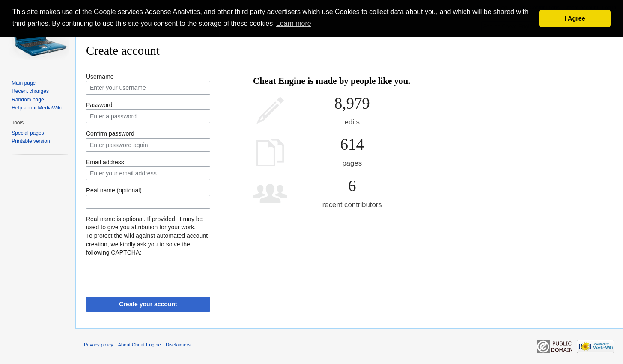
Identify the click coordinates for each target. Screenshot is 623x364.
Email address (105, 162)
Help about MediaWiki (37, 108)
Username (100, 77)
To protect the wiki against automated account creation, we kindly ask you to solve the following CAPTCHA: (147, 244)
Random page (28, 100)
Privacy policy (98, 345)
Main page (24, 83)
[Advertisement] (512, 98)
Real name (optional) (114, 190)
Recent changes (30, 91)
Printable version (31, 141)
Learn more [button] (294, 23)
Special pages (28, 133)
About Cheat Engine (140, 345)
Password (99, 105)
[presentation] (151, 274)
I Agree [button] (575, 18)
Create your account (148, 304)
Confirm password (110, 133)
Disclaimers (178, 345)
